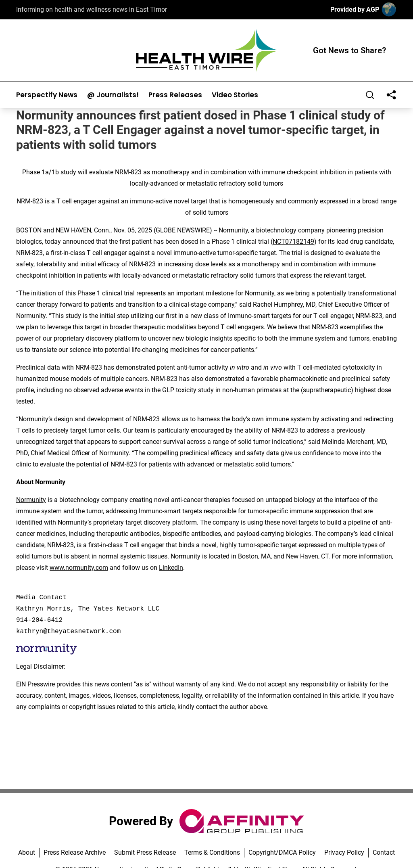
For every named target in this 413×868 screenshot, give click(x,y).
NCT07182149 (293, 242)
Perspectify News (47, 95)
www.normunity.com (79, 568)
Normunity (233, 230)
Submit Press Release (145, 852)
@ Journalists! (113, 95)
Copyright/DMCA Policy (282, 852)
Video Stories (235, 95)
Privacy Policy (344, 852)
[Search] (370, 95)
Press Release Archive (75, 852)
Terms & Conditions (212, 852)
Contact (384, 852)
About (27, 852)
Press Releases (175, 95)
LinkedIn (171, 568)
